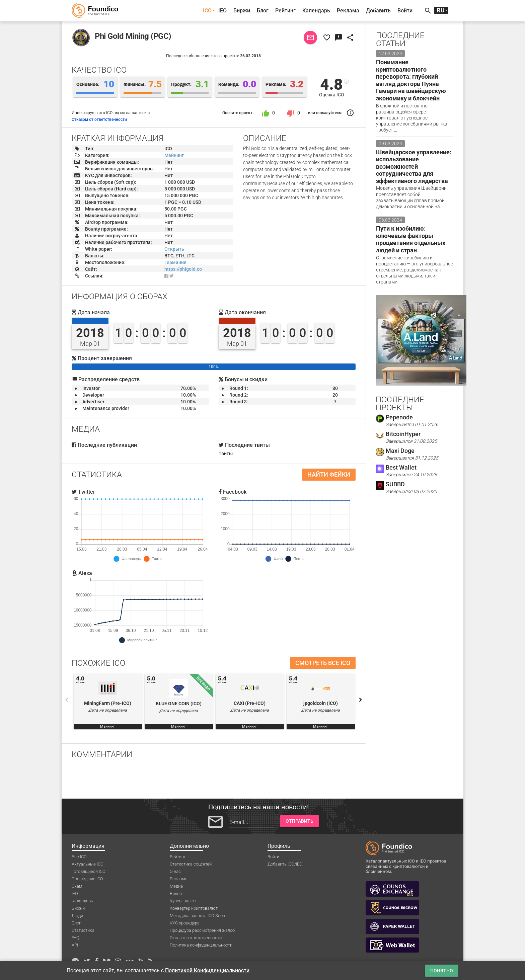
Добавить (378, 11)
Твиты (226, 454)
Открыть (174, 249)
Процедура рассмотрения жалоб (202, 930)
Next (361, 700)
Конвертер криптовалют (194, 908)
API (75, 945)
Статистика (83, 930)
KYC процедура (185, 923)
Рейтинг (285, 11)
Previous (67, 700)
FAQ (76, 938)
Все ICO (79, 857)
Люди (77, 916)
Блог (263, 11)
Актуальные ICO (88, 864)
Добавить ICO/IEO (285, 864)
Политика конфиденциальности (201, 945)
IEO (222, 11)
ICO (207, 11)
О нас (175, 871)
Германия (175, 262)
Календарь (316, 11)
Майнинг (174, 155)
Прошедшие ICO (87, 879)
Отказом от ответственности (99, 119)
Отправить (299, 821)
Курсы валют (183, 901)
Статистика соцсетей (191, 864)
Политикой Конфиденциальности (207, 970)
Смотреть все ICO (323, 663)
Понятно (442, 971)
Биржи (242, 11)
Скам (77, 886)
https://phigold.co (183, 269)
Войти (405, 11)
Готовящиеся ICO (89, 871)
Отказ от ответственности (196, 938)
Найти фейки (329, 474)
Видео (176, 893)
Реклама (348, 11)
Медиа (176, 886)
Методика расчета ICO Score (198, 916)
